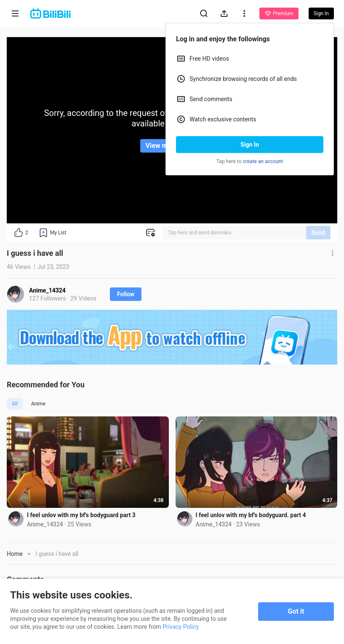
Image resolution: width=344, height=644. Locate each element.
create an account (263, 161)
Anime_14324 (47, 290)
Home (15, 554)
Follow (126, 294)
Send (318, 233)
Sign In (250, 145)
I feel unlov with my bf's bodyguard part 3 (81, 515)
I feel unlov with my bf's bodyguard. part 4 (251, 515)
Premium (279, 13)
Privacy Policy (181, 627)
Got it (296, 611)
